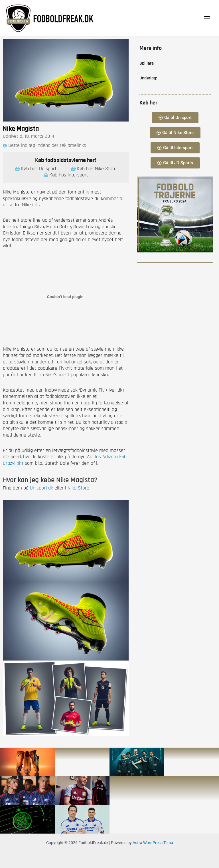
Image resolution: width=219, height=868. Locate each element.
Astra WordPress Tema (153, 843)
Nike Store (78, 488)
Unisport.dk (41, 488)
